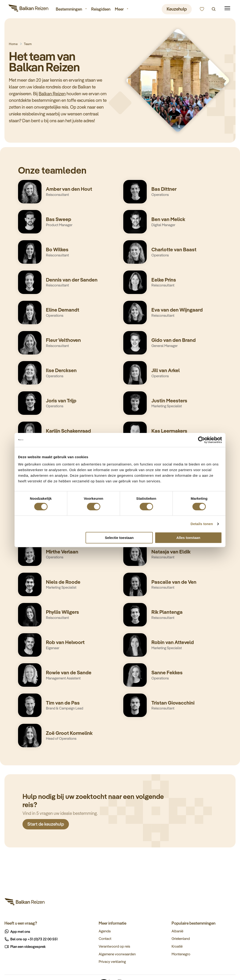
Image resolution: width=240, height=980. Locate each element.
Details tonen (202, 524)
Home (13, 44)
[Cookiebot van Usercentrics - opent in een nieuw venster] (201, 440)
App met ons (18, 931)
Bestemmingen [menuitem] (69, 9)
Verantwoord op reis (114, 946)
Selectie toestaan (119, 538)
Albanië (177, 931)
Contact (105, 938)
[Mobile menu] (227, 8)
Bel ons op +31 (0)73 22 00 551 (31, 939)
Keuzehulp (177, 9)
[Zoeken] (214, 9)
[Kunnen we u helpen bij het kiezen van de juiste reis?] (202, 9)
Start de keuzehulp (46, 826)
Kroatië (177, 946)
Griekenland (181, 938)
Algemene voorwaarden (117, 954)
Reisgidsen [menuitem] (101, 9)
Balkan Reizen (52, 94)
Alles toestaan (188, 538)
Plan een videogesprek (25, 946)
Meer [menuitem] (119, 9)
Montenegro (181, 954)
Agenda (105, 931)
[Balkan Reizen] (29, 9)
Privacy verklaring (112, 961)
